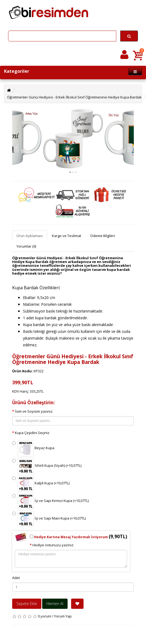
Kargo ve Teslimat (67, 236)
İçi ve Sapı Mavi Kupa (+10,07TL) (49, 519)
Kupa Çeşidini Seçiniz (32, 433)
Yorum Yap (63, 616)
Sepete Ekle (27, 604)
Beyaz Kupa (33, 448)
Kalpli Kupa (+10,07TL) (41, 484)
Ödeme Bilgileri (103, 236)
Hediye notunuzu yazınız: (53, 545)
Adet (16, 578)
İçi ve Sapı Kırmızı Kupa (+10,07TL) (50, 501)
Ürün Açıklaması (30, 236)
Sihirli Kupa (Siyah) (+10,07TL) (47, 466)
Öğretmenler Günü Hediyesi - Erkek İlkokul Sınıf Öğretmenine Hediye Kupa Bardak (74, 97)
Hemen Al (55, 604)
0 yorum (44, 616)
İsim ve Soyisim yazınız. (34, 411)
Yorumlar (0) (26, 246)
